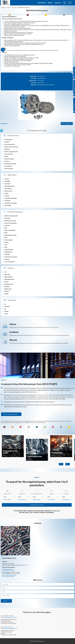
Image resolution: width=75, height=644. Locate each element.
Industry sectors (7, 492)
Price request (66, 124)
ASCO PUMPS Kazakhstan (9, 575)
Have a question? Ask (10, 414)
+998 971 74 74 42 (9, 627)
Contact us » (4, 124)
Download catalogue (74, 87)
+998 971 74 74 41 (8, 616)
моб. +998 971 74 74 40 (8, 571)
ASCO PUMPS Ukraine (8, 576)
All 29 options (66, 499)
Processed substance (37, 492)
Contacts (58, 3)
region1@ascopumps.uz (11, 617)
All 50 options (51, 499)
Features (51, 492)
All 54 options (22, 499)
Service (50, 3)
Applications (22, 492)
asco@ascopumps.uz (8, 569)
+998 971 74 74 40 (66, 3)
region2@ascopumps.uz (11, 628)
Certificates (66, 492)
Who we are (41, 3)
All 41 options (8, 499)
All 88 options (37, 499)
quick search (74, 106)
